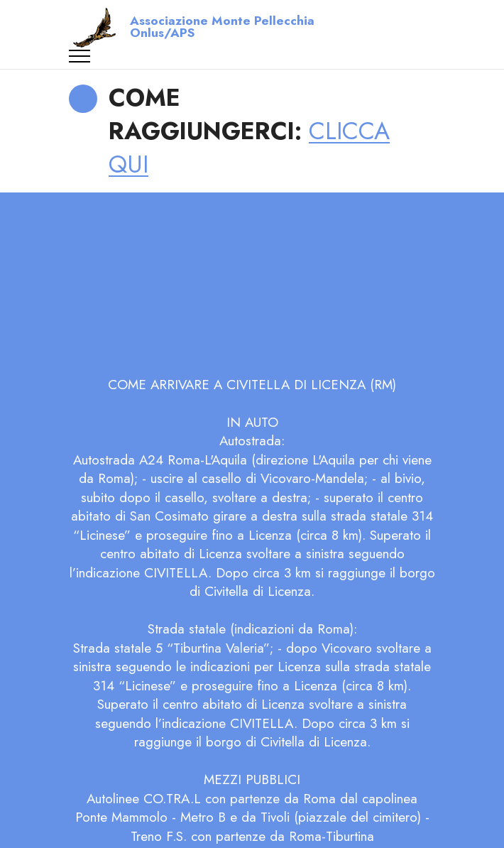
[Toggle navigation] (80, 56)
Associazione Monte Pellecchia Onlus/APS (222, 27)
